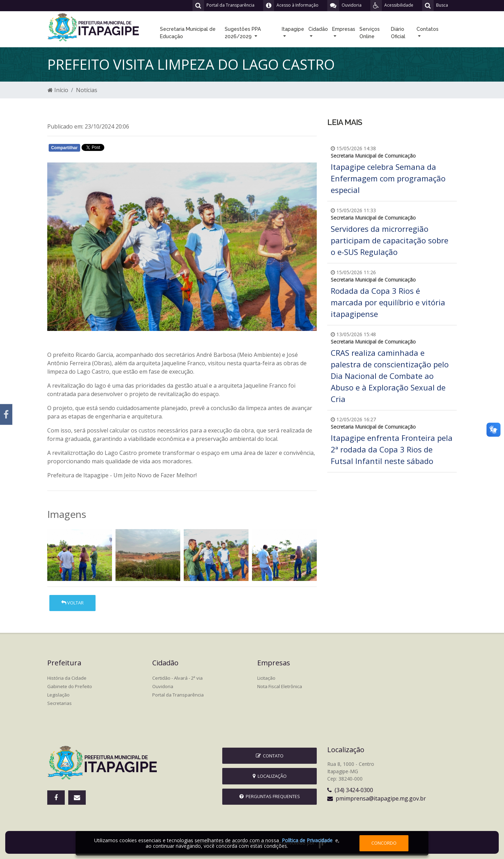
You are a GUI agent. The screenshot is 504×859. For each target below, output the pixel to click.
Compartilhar (64, 148)
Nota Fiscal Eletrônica (280, 686)
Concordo (384, 843)
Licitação (266, 678)
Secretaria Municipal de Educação (188, 33)
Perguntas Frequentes (270, 796)
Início (58, 90)
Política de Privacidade (307, 840)
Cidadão (318, 29)
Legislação (58, 695)
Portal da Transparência (178, 695)
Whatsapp (128, 149)
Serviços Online (370, 33)
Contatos (428, 29)
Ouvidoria (163, 686)
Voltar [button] (72, 603)
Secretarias (59, 703)
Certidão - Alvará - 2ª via (177, 678)
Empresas (344, 29)
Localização (270, 776)
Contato (270, 756)
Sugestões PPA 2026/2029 (243, 33)
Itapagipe (293, 29)
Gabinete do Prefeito (70, 686)
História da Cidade (67, 678)
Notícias (87, 90)
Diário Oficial (398, 33)
